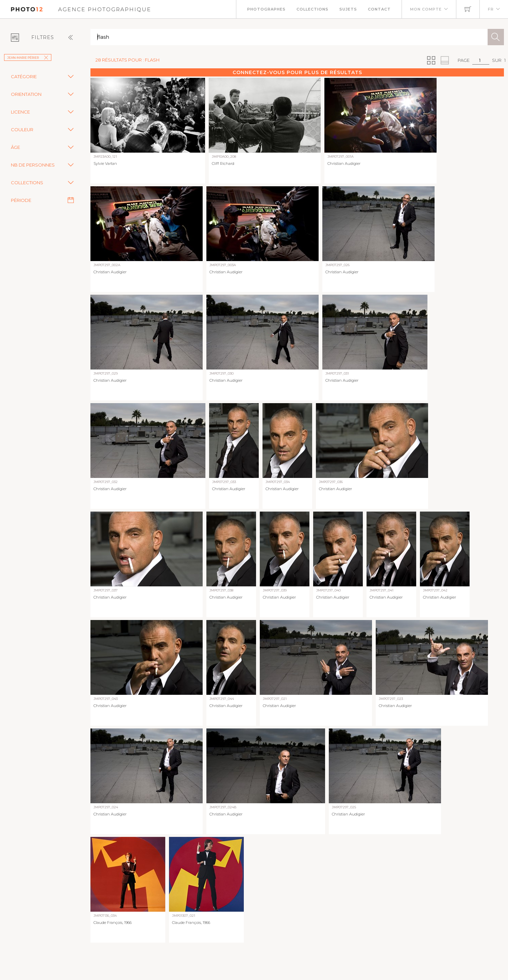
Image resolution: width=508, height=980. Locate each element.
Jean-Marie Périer (28, 58)
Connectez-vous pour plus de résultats (297, 72)
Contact (379, 9)
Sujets (348, 9)
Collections (312, 9)
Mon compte (426, 9)
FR (491, 9)
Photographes (266, 9)
